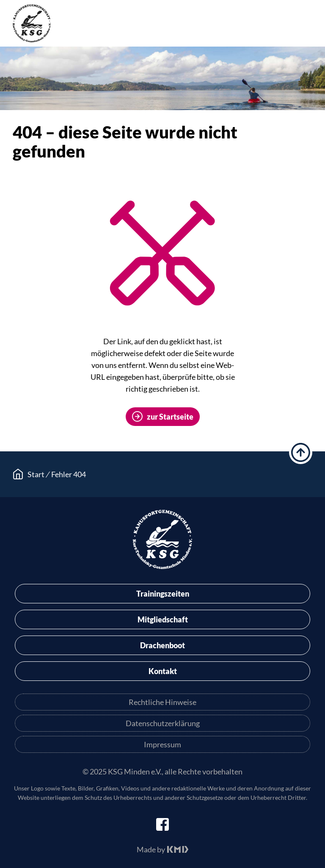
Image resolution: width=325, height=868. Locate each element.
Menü (306, 25)
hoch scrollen (301, 452)
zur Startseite (170, 417)
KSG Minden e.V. (32, 23)
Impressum (162, 744)
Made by (151, 849)
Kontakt (163, 671)
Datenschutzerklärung (163, 723)
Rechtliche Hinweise (162, 702)
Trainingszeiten (163, 594)
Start (36, 474)
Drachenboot (162, 645)
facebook (162, 824)
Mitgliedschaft (163, 619)
